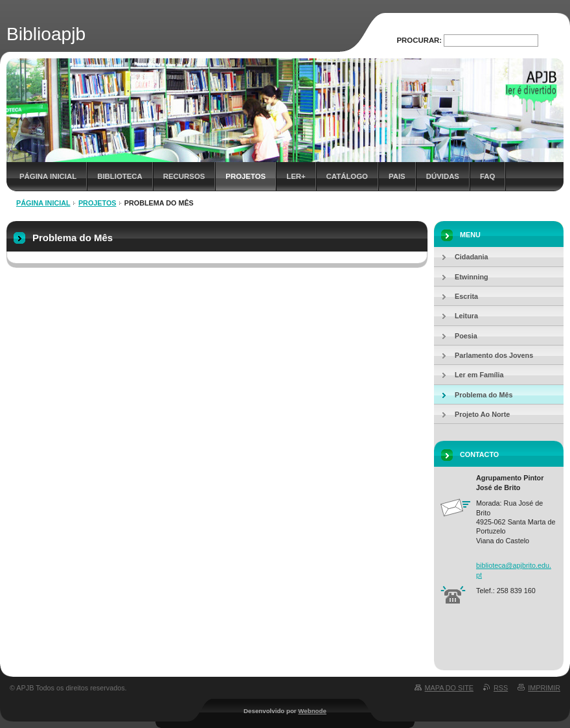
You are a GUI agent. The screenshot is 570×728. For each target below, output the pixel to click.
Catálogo (347, 176)
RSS (501, 688)
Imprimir (544, 688)
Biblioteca (120, 176)
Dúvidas (443, 176)
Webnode (312, 711)
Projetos (245, 176)
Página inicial (48, 176)
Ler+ (296, 176)
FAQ (487, 176)
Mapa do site (449, 688)
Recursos (184, 176)
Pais (397, 176)
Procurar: (420, 40)
